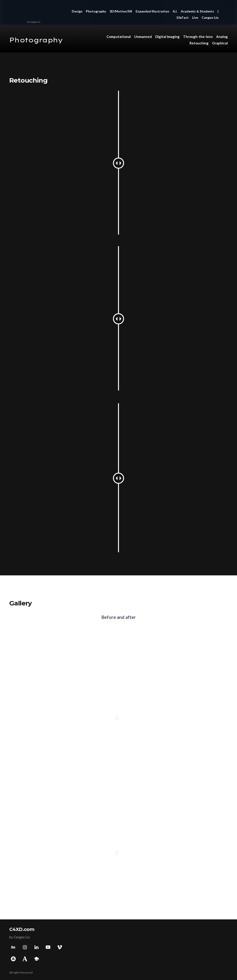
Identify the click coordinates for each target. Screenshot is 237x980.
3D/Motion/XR (121, 11)
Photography (96, 11)
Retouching (199, 43)
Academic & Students (197, 11)
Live (195, 17)
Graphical (220, 43)
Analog (222, 37)
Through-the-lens (198, 37)
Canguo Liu (210, 17)
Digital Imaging (167, 37)
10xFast (182, 17)
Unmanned (143, 37)
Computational (119, 37)
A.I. (175, 11)
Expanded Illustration (152, 11)
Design (77, 11)
